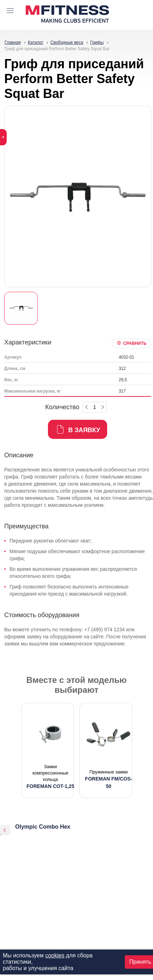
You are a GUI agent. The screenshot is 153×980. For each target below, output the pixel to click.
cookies (55, 955)
